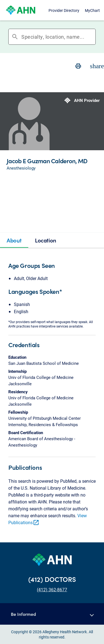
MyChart (92, 10)
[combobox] (58, 37)
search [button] (15, 37)
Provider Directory (64, 10)
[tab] (14, 240)
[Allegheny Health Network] (21, 10)
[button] (52, 614)
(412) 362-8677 (52, 589)
